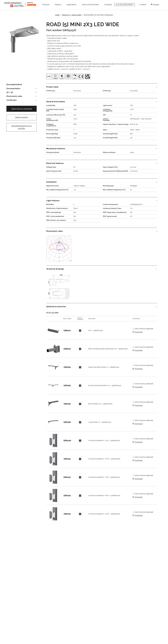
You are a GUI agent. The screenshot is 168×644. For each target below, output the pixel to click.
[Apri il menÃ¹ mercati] (155, 5)
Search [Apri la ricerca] (142, 5)
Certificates (12, 100)
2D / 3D (10, 92)
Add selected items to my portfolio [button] (22, 127)
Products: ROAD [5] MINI (72, 15)
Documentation (13, 89)
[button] (46, 5)
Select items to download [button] (22, 109)
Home (57, 15)
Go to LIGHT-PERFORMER (124, 4)
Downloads (139, 332)
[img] (49, 76)
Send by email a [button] (22, 117)
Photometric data (14, 96)
